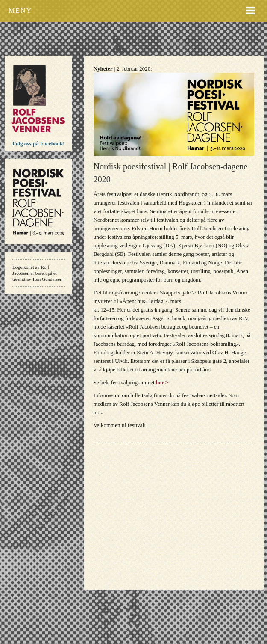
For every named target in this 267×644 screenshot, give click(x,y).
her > (162, 382)
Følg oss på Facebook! (38, 144)
